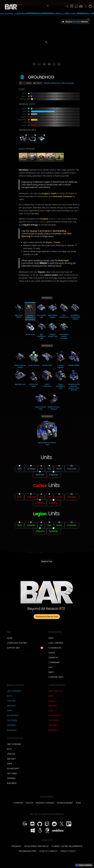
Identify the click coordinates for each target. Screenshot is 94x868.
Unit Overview (14, 691)
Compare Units (56, 677)
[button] (48, 6)
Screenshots (55, 648)
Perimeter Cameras (62, 196)
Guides (52, 653)
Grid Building (59, 231)
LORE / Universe (56, 643)
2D (59, 64)
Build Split (64, 260)
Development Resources (36, 846)
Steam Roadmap (65, 803)
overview (18, 803)
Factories (12, 720)
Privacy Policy (68, 851)
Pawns (57, 242)
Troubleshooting (27, 851)
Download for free (17, 643)
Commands (54, 662)
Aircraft (11, 706)
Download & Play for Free (47, 617)
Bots (9, 696)
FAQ (50, 667)
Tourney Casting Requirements (67, 846)
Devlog (29, 803)
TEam (78, 803)
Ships (9, 711)
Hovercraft (13, 715)
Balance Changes (45, 803)
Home (10, 638)
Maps (51, 672)
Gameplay (53, 658)
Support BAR (13, 648)
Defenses (11, 725)
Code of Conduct (48, 851)
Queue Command (40, 231)
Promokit (16, 846)
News (51, 638)
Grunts (49, 242)
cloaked (44, 219)
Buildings (12, 730)
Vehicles (11, 701)
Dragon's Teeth (49, 193)
